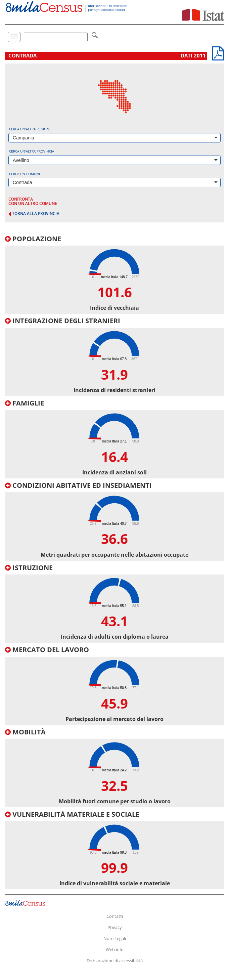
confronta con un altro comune (33, 201)
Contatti (115, 916)
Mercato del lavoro (47, 650)
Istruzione (29, 568)
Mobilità (25, 732)
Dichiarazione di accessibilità (115, 961)
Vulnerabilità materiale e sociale (72, 814)
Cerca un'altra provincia (32, 151)
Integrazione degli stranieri (63, 321)
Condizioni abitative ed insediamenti (78, 485)
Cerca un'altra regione (30, 129)
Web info (115, 949)
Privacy (115, 927)
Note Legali (115, 938)
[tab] (114, 275)
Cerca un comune (25, 174)
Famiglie (25, 403)
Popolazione (33, 239)
